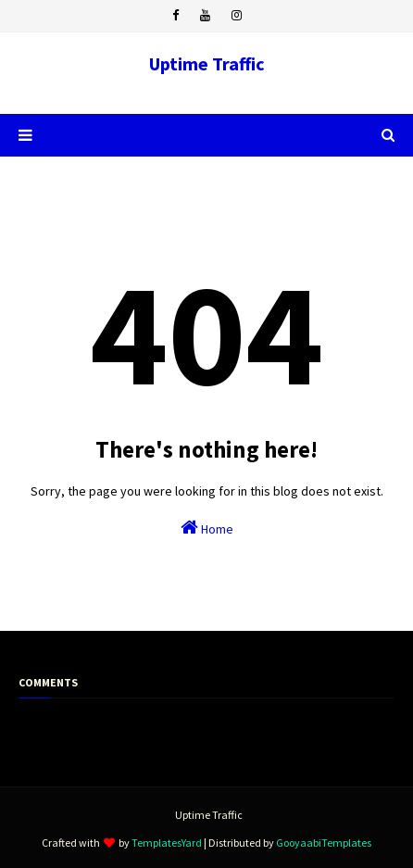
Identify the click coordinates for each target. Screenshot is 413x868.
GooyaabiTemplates (324, 843)
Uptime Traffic (207, 63)
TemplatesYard (167, 843)
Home (207, 528)
